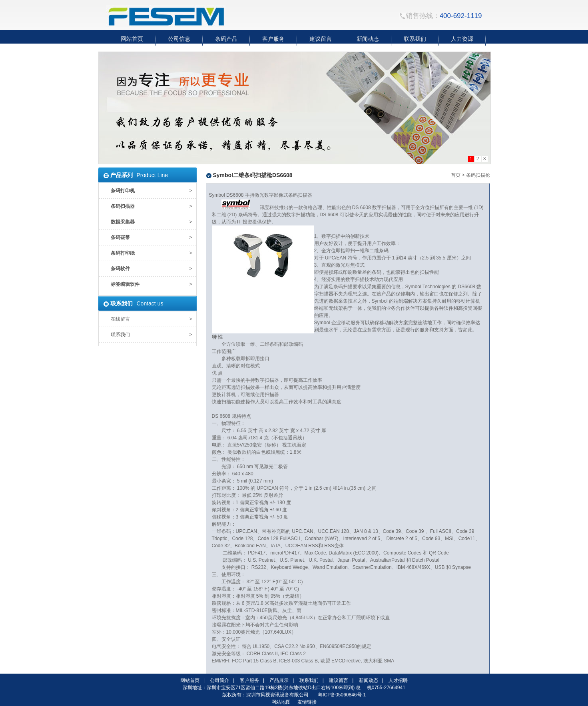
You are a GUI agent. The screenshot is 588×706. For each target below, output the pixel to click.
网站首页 (190, 680)
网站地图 (281, 702)
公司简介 (219, 680)
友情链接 (307, 702)
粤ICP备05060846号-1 (342, 695)
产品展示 (279, 680)
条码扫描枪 (478, 175)
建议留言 (339, 680)
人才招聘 (398, 680)
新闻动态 (369, 680)
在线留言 (120, 319)
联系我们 (120, 335)
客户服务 (249, 680)
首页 (456, 175)
